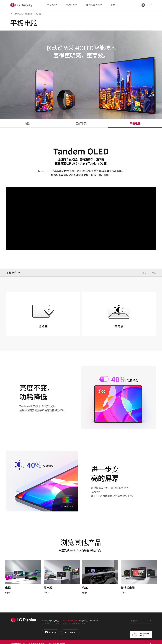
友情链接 (134, 621)
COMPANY (52, 5)
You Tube (51, 632)
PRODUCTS (71, 5)
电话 (27, 123)
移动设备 (29, 14)
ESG (113, 5)
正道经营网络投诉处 (141, 634)
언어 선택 (143, 5)
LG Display (22, 5)
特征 (154, 273)
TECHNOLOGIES (94, 5)
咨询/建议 (83, 620)
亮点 (144, 273)
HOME (12, 14)
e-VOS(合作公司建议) (51, 620)
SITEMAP (94, 620)
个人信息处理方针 (69, 620)
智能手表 (81, 123)
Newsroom (70, 632)
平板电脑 (135, 123)
